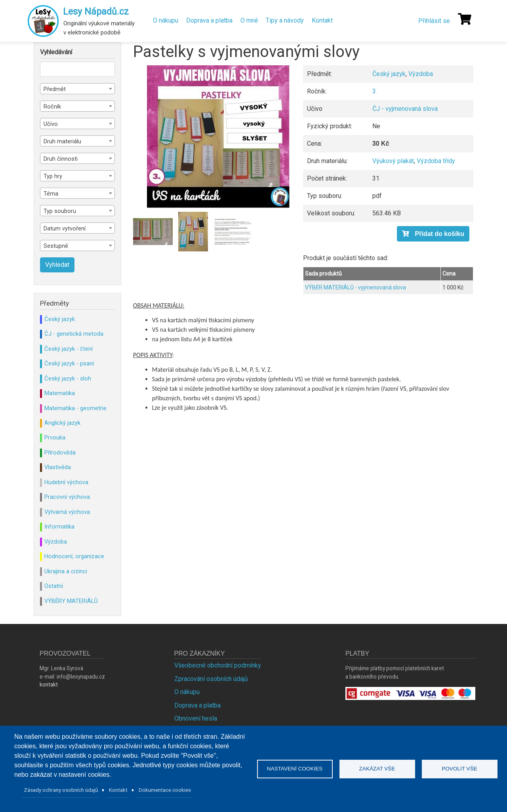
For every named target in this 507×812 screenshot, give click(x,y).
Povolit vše (459, 769)
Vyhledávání (56, 52)
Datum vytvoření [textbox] (65, 228)
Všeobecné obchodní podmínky (218, 665)
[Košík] (465, 19)
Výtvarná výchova (67, 512)
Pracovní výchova (67, 497)
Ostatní (54, 586)
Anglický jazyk (62, 423)
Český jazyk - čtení (69, 349)
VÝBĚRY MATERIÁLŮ (71, 601)
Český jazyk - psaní (69, 363)
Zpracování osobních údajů (211, 679)
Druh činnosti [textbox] (61, 159)
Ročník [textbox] (52, 106)
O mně (249, 20)
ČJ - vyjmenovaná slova (405, 109)
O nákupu (166, 20)
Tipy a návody (285, 20)
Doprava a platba (209, 20)
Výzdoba (421, 74)
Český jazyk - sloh (68, 378)
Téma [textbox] (51, 194)
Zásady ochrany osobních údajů (61, 790)
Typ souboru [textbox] (60, 211)
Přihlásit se (434, 21)
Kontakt (322, 20)
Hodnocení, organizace (74, 556)
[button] (218, 137)
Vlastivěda (58, 467)
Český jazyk (389, 74)
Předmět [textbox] (55, 89)
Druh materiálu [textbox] (62, 141)
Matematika (60, 393)
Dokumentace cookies (165, 790)
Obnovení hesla (196, 718)
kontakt (49, 685)
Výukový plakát (393, 161)
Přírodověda (60, 453)
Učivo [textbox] (51, 124)
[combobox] (77, 89)
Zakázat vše (377, 769)
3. (375, 91)
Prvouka (55, 437)
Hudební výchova (66, 482)
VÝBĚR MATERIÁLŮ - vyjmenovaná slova (355, 287)
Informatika (59, 527)
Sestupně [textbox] (56, 246)
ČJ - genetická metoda (74, 334)
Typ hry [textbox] (53, 176)
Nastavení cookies (295, 769)
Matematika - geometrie (75, 408)
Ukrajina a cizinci (66, 571)
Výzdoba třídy (436, 161)
